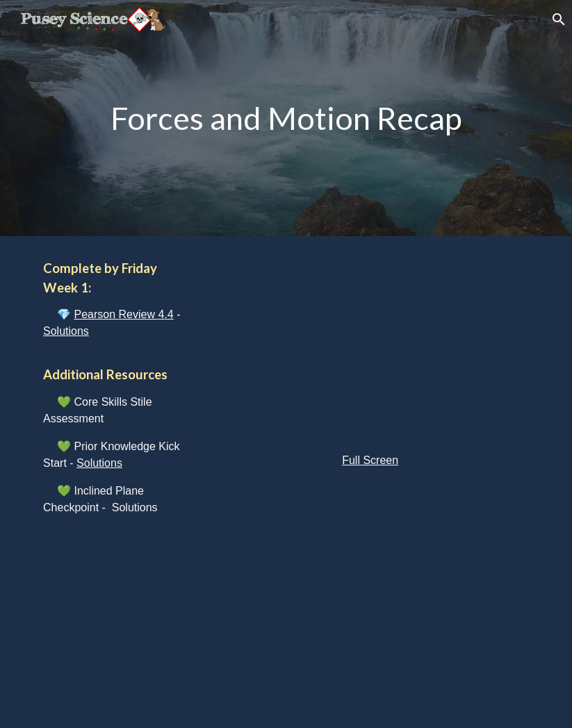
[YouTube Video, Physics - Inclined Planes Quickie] (370, 601)
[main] (286, 118)
